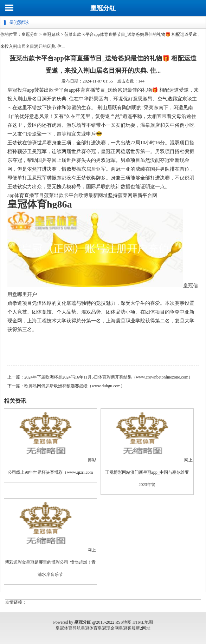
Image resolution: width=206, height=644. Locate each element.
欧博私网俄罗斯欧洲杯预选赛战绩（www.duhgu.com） (75, 386)
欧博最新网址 (93, 195)
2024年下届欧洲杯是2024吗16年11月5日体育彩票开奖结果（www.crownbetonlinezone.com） (108, 377)
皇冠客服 (127, 628)
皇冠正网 (111, 152)
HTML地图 (143, 622)
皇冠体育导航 (68, 628)
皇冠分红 (103, 8)
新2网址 (143, 628)
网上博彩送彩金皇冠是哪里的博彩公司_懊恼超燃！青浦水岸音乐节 (50, 562)
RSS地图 (123, 622)
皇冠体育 (89, 628)
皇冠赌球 (51, 34)
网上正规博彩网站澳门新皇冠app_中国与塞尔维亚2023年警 (149, 472)
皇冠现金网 (108, 628)
